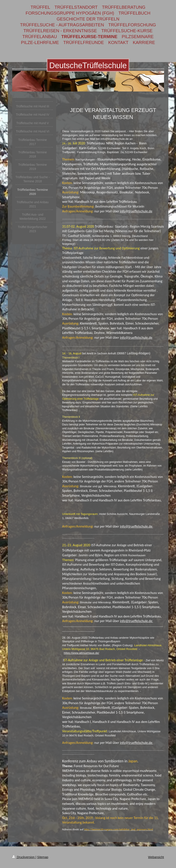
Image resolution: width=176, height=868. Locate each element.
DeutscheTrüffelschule (88, 65)
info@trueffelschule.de (136, 211)
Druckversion (24, 857)
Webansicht (156, 857)
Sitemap (43, 857)
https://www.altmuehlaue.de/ (81, 653)
